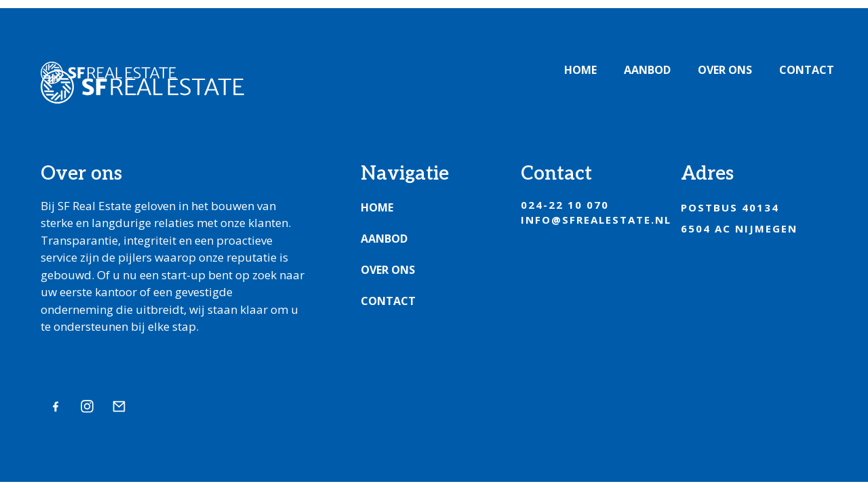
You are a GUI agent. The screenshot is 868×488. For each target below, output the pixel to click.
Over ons (725, 70)
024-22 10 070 (565, 205)
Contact (807, 70)
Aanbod (647, 70)
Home (580, 70)
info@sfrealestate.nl (596, 220)
